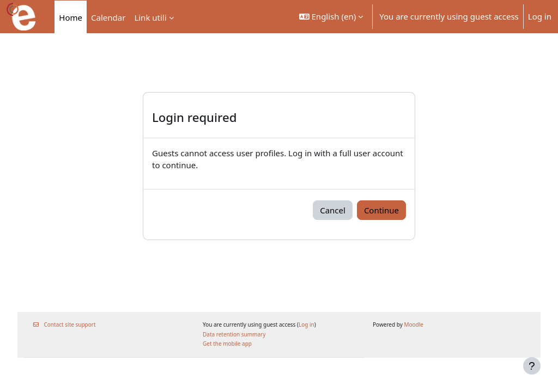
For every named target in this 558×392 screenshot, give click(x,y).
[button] (331, 17)
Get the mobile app (230, 344)
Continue (381, 210)
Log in (540, 16)
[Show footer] (532, 366)
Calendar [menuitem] (108, 17)
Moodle (411, 324)
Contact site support (73, 324)
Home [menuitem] (71, 17)
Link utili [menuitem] (150, 17)
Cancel (333, 210)
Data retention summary (237, 334)
